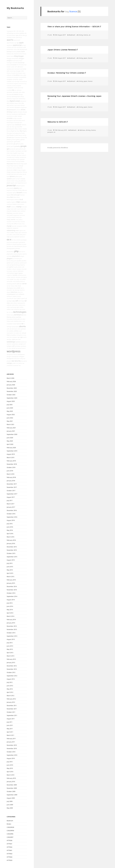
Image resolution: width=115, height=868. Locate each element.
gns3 (12, 146)
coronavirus (23, 81)
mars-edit (13, 209)
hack (8, 151)
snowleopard (11, 294)
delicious (82, 130)
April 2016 (10, 534)
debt (23, 92)
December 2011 (12, 705)
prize (8, 265)
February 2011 (11, 739)
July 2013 (10, 643)
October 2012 (11, 672)
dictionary (22, 99)
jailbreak (23, 181)
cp (16, 86)
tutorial (19, 324)
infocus (25, 172)
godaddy (17, 146)
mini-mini (22, 215)
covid (13, 86)
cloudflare (16, 75)
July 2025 (10, 405)
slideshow (14, 292)
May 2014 (10, 610)
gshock (21, 149)
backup (9, 51)
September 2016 (12, 517)
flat (16, 131)
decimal (9, 94)
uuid (20, 331)
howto (22, 161)
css (13, 90)
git (14, 144)
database (10, 92)
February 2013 (11, 659)
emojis (15, 118)
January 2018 (11, 481)
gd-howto (17, 142)
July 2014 (10, 603)
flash (13, 131)
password (22, 242)
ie (16, 168)
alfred (21, 35)
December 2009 (12, 785)
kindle (20, 190)
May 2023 (10, 411)
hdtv (11, 153)
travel (14, 324)
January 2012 (11, 702)
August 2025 (11, 401)
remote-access (22, 275)
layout (9, 195)
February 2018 (11, 477)
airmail (9, 35)
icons (14, 168)
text (25, 315)
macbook (23, 202)
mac (18, 202)
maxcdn (9, 211)
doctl (19, 105)
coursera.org (22, 84)
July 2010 (10, 762)
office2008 (16, 235)
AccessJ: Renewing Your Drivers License (66, 73)
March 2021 (10, 424)
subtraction (15, 305)
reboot (14, 269)
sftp (16, 286)
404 (23, 31)
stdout (15, 303)
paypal (14, 244)
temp (12, 315)
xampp (9, 363)
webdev (18, 342)
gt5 (25, 149)
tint (21, 319)
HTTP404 (9, 857)
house (13, 161)
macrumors (21, 204)
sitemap (17, 290)
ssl (25, 301)
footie (12, 135)
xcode (14, 363)
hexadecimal (11, 157)
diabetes (9, 99)
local (21, 199)
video (17, 333)
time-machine (16, 317)
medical (23, 211)
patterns (9, 244)
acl (14, 33)
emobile (10, 118)
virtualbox (13, 335)
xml (17, 363)
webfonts (24, 342)
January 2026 (11, 385)
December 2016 (12, 510)
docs (16, 105)
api (18, 43)
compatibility (23, 77)
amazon (9, 37)
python (11, 267)
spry (14, 301)
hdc (23, 151)
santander (10, 281)
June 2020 (10, 438)
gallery (18, 140)
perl (13, 246)
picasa (15, 254)
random (9, 269)
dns (23, 103)
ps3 (8, 267)
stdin (12, 303)
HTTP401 (9, 850)
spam (15, 298)
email (20, 116)
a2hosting (10, 33)
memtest (15, 213)
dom (8, 107)
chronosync (19, 73)
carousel (17, 69)
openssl (17, 237)
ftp (26, 137)
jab (19, 181)
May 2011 (10, 729)
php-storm (22, 252)
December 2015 (12, 547)
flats (18, 131)
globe (22, 144)
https (12, 166)
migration (16, 215)
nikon (8, 233)
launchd (24, 193)
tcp (12, 312)
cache (13, 67)
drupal (25, 112)
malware (13, 207)
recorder (24, 269)
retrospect (24, 277)
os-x (9, 239)
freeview (17, 137)
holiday (17, 157)
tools (12, 321)
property (22, 265)
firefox (25, 129)
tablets (9, 309)
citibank (9, 75)
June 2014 (10, 606)
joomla (12, 188)
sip (13, 290)
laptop (14, 193)
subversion (22, 305)
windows (18, 346)
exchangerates (18, 123)
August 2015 (11, 560)
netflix (25, 226)
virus (25, 335)
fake (8, 127)
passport (16, 242)
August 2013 (11, 639)
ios (24, 174)
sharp (15, 288)
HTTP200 (9, 840)
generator (10, 144)
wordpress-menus (12, 354)
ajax (17, 35)
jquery (16, 188)
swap (15, 307)
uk (11, 329)
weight (21, 344)
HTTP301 (9, 844)
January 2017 (11, 507)
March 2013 (10, 656)
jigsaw (23, 186)
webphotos (15, 344)
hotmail (22, 159)
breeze (9, 65)
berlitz (20, 54)
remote (15, 275)
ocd (8, 235)
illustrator (10, 170)
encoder (19, 118)
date (20, 92)
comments (10, 77)
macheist (9, 204)
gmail (9, 146)
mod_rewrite (11, 219)
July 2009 (10, 801)
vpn (19, 337)
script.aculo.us (20, 281)
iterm (19, 179)
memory (10, 213)
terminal (17, 315)
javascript (11, 185)
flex (21, 131)
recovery (9, 271)
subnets (9, 305)
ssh (17, 301)
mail (9, 207)
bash (23, 51)
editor (16, 116)
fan (11, 127)
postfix (19, 261)
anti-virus (19, 37)
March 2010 (10, 775)
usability (11, 331)
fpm (13, 137)
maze (18, 211)
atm (15, 47)
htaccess (10, 164)
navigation (20, 226)
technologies (20, 312)
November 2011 (12, 709)
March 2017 (10, 504)
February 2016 (11, 540)
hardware (18, 151)
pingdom (20, 254)
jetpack (18, 186)
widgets (9, 346)
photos (18, 248)
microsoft (10, 215)
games (23, 139)
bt (18, 65)
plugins (10, 258)
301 (15, 31)
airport (13, 35)
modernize (18, 217)
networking (11, 230)
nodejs (16, 233)
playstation (16, 256)
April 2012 (10, 692)
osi (12, 240)
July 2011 (10, 722)
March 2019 (10, 457)
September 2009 (12, 795)
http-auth (24, 164)
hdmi (8, 153)
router (12, 279)
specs (19, 298)
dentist (16, 94)
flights (25, 131)
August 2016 (11, 520)
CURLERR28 (10, 827)
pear (25, 244)
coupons (16, 84)
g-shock (13, 140)
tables (22, 307)
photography (11, 248)
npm (20, 233)
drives (23, 110)
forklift (16, 135)
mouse (23, 222)
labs (23, 190)
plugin (22, 256)
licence (22, 195)
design (21, 94)
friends (23, 137)
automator (10, 49)
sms (21, 292)
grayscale (13, 149)
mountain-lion (16, 222)
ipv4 (14, 179)
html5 (19, 164)
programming (15, 265)
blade (8, 56)
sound (19, 296)
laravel (19, 192)
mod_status (19, 220)
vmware (15, 337)
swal (11, 307)
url (8, 331)
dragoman (24, 107)
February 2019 (11, 461)
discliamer (23, 101)
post (15, 261)
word (24, 348)
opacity (12, 237)
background (23, 49)
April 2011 (10, 732)
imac (15, 170)
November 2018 (12, 464)
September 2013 (12, 636)
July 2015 (10, 563)
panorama (10, 242)
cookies (9, 81)
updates (23, 329)
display (12, 103)
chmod (13, 73)
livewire (17, 200)
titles (24, 319)
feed (18, 127)
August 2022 (11, 414)
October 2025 (11, 395)
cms (21, 75)
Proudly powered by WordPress (58, 148)
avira (15, 49)
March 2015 (10, 577)
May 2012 (10, 689)
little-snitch (17, 197)
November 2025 (12, 391)
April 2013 (10, 653)
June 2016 (10, 527)
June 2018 (10, 471)
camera (9, 69)
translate (9, 324)
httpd (8, 166)
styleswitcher (21, 303)
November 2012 (12, 669)
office (11, 235)
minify (9, 217)
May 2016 (10, 530)
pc (22, 244)
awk (18, 49)
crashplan (10, 88)
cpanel (19, 86)
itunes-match (11, 181)
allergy (25, 35)
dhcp (22, 97)
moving (9, 224)
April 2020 (10, 444)
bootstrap (21, 63)
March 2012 (10, 696)
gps (8, 149)
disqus (16, 103)
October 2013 (11, 633)
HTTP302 (9, 847)
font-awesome (17, 133)
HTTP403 (9, 854)
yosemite (16, 365)
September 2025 (12, 398)
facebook (18, 125)
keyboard (10, 190)
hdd (25, 151)
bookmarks (16, 61)
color (25, 75)
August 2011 (11, 719)
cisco (24, 73)
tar (8, 312)
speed (23, 298)
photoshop (10, 252)
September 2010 (12, 755)
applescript (17, 45)
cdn (8, 71)
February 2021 (11, 428)
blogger (21, 56)
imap (8, 172)
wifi (13, 346)
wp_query (24, 361)
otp (15, 240)
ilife (21, 168)
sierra (22, 288)
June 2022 (10, 418)
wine (10, 348)
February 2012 (11, 699)
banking (14, 52)
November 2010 (12, 748)
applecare (10, 45)
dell (13, 94)
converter (15, 79)
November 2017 (12, 487)
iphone (12, 176)
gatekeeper (10, 142)
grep (17, 149)
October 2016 (11, 514)
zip (20, 365)
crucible (9, 90)
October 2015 (11, 553)
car (13, 69)
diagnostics (15, 99)
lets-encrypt (15, 195)
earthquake (22, 114)
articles (9, 47)
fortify (24, 135)
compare (16, 77)
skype (8, 292)
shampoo (10, 288)
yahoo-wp (21, 363)
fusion (9, 139)
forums (9, 137)
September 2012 (12, 676)
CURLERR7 (10, 837)
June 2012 (10, 686)
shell (19, 288)
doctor (23, 105)
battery (9, 54)
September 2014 (12, 596)
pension (9, 246)
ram (23, 267)
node (12, 233)
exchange (10, 122)
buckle (9, 67)
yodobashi (10, 365)
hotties (9, 161)
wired (14, 348)
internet (13, 174)
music (20, 224)
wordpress (14, 351)
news (17, 230)
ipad (8, 176)
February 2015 (11, 580)
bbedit (16, 54)
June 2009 (10, 805)
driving (9, 112)
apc (15, 43)
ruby (18, 279)
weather (9, 339)
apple (21, 43)
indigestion (19, 172)
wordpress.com (12, 358)
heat (23, 153)
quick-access (18, 267)
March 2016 (10, 537)
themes (9, 317)
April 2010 (10, 772)
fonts (23, 133)
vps (22, 337)
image (19, 170)
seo (21, 284)
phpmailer (10, 254)
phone (25, 246)
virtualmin (20, 335)
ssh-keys (21, 301)
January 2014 (11, 623)
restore (13, 277)
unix (19, 329)
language (9, 193)
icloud (21, 166)
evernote (18, 120)
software (9, 296)
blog (16, 56)
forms (20, 135)
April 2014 (10, 613)
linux (8, 197)
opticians (22, 237)
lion (12, 197)
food (8, 135)
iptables (9, 179)
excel (23, 120)
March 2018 (10, 474)
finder (21, 129)
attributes (20, 47)
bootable (15, 63)
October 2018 (11, 467)
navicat (14, 226)
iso (16, 179)
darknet (19, 90)
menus (21, 213)
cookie (21, 79)
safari (24, 279)
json (21, 188)
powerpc (17, 263)
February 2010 (11, 778)
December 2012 (12, 666)
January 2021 (11, 431)
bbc (13, 54)
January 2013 (11, 662)
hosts (18, 159)
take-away (22, 309)
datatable (16, 92)
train (24, 321)
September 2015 (12, 557)
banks (19, 51)
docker (12, 105)
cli (12, 75)
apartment (17, 40)
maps (8, 209)
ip (25, 174)
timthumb (16, 319)
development (16, 97)
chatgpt (18, 71)
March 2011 (10, 735)
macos (14, 204)
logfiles (9, 202)
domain (12, 107)
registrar (9, 275)
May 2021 (10, 421)
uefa (8, 329)
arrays (24, 45)
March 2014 (10, 616)
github (18, 144)
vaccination (10, 333)
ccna (25, 69)
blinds (12, 56)
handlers (13, 151)
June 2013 (10, 646)
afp (25, 33)
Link (50, 35)
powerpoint (23, 263)
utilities (16, 331)
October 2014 (11, 593)
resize (8, 277)
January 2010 (11, 782)
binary (24, 54)
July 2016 (10, 524)
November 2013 (12, 629)
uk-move (14, 329)
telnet (8, 315)
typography (15, 327)
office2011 (23, 235)
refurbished (10, 273)
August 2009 (11, 798)
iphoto (17, 176)
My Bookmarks (15, 8)
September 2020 (12, 434)
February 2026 (11, 381)
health (15, 153)
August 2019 (11, 454)
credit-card (17, 88)
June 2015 (10, 567)
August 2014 (11, 600)
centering (12, 71)
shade (19, 286)
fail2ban (24, 125)
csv (16, 90)
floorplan (9, 133)
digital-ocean (15, 101)
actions (17, 33)
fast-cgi (14, 127)
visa (8, 337)
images (23, 170)
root (8, 279)
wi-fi (25, 344)
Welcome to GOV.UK (57, 122)
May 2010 (10, 768)
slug (19, 292)
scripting (9, 284)
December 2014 (12, 586)
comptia (9, 79)
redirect (15, 271)
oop (8, 237)
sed (18, 284)
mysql (9, 226)
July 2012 (10, 682)
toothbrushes (18, 321)
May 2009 (10, 808)
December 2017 (12, 484)
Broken (9, 824)
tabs (12, 309)
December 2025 (12, 388)
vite (11, 337)
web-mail (18, 339)
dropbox (15, 112)
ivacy (16, 181)
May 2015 (10, 570)
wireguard (19, 348)
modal (13, 217)
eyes (13, 125)
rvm (21, 279)
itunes (23, 179)
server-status (11, 286)
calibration (20, 67)
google (23, 146)
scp (14, 281)
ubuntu (22, 326)
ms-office (14, 224)
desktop (9, 97)
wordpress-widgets (18, 356)
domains (17, 107)
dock (8, 105)
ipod (21, 176)
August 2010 (11, 758)
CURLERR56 (10, 831)
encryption (10, 120)
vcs (14, 333)
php (16, 251)
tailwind (16, 309)
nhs (24, 231)
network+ (15, 228)
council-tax (10, 84)
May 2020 (10, 441)
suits (8, 307)
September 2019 (12, 451)
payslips (19, 244)
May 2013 (10, 649)
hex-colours (23, 155)
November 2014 (12, 590)
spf (26, 298)
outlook (18, 240)
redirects (21, 271)
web (13, 339)
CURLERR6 (10, 834)
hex (18, 155)
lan (26, 190)
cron (22, 88)
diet (8, 101)
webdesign (11, 342)
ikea (19, 168)
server (24, 284)
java (25, 183)
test (22, 315)
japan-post (14, 183)
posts (12, 263)
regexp (20, 273)
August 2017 (11, 497)
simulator (9, 290)
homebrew (23, 157)
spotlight (9, 301)
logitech (14, 202)
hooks (9, 159)
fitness (9, 131)
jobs (8, 188)
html (15, 164)
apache (10, 40)
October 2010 (11, 752)
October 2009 (11, 791)
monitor (9, 222)
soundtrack (10, 298)
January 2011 (11, 742)
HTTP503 (9, 860)
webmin (9, 344)
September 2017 (12, 494)
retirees (18, 277)
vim (20, 333)
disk (8, 103)
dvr (10, 114)
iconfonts (9, 168)
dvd (8, 114)
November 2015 (12, 550)
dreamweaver (11, 110)
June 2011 (10, 725)
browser (14, 65)
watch (25, 337)
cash (21, 69)
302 (17, 31)
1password (10, 31)
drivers (19, 110)
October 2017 (11, 491)
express (9, 125)
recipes (19, 269)
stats (8, 303)
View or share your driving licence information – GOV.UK (73, 27)
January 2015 (11, 583)
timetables (10, 319)
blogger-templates (13, 58)
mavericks (23, 209)
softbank (21, 294)
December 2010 (12, 745)
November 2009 (12, 788)
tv (22, 324)
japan (9, 183)
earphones (15, 114)
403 (20, 31)
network (9, 228)
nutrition (24, 233)
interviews (19, 174)
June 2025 (10, 408)
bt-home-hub (23, 65)
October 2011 (11, 712)
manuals (24, 207)
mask (18, 209)
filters (17, 129)
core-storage (16, 81)
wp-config (20, 359)
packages (24, 240)
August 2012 (11, 679)
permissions (18, 246)
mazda (14, 211)
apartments (10, 43)
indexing (13, 172)
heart (19, 153)
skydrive (22, 290)
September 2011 (12, 715)
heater (9, 155)
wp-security (16, 361)
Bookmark (10, 821)
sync (18, 307)
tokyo (8, 321)
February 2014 (11, 619)
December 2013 (12, 626)
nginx (21, 230)
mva (23, 224)
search (14, 284)
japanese (21, 183)
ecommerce (10, 116)
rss (15, 279)
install (9, 174)
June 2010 (10, 765)
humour (16, 166)
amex (14, 37)
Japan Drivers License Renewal (62, 50)
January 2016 (11, 543)
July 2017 (10, 500)
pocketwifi (16, 259)
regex (16, 273)
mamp (19, 207)
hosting (13, 159)
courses (9, 86)
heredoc (14, 155)
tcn (10, 312)
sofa (17, 294)
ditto (20, 103)
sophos (15, 296)
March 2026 (10, 378)
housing (18, 161)
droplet (20, 112)
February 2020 (11, 448)
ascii (13, 47)
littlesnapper (10, 200)
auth (25, 47)
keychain (15, 190)
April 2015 (10, 573)
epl (14, 120)
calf (16, 67)
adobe (22, 33)
